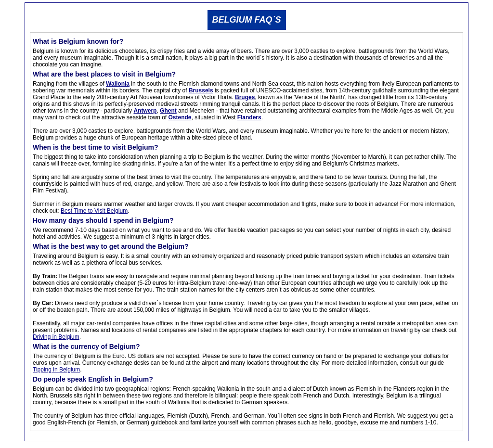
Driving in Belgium (56, 337)
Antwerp (145, 111)
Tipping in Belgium (56, 370)
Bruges (245, 97)
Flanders (249, 117)
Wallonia (118, 84)
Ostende (180, 117)
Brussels (201, 90)
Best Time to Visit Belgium (94, 211)
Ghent (168, 111)
